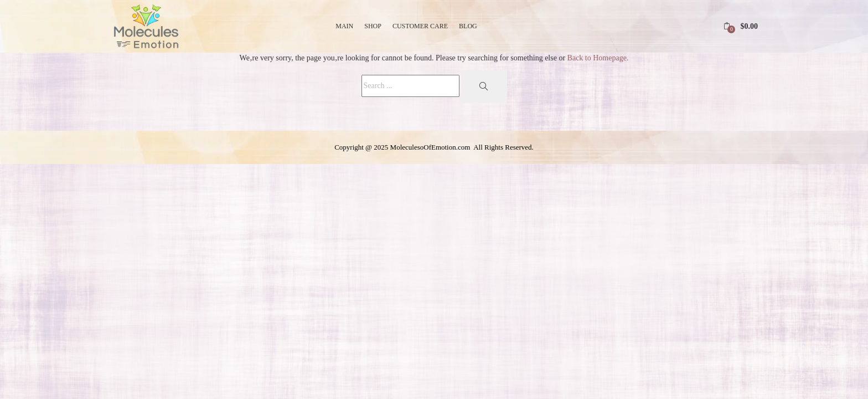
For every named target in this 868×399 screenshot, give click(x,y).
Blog (468, 26)
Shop (373, 26)
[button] (741, 26)
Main (344, 26)
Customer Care (420, 26)
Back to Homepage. (598, 58)
